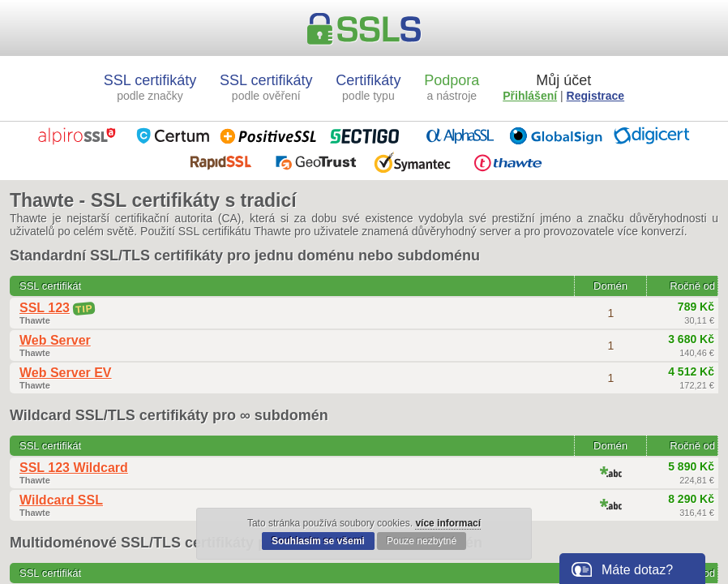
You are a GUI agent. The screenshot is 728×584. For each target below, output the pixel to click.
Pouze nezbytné (422, 541)
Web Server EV (66, 373)
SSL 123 (45, 308)
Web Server (55, 340)
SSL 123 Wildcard (74, 468)
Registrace (596, 96)
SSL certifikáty (150, 87)
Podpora (452, 87)
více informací (448, 523)
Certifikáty (368, 87)
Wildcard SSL (61, 500)
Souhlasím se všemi (318, 541)
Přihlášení (530, 96)
